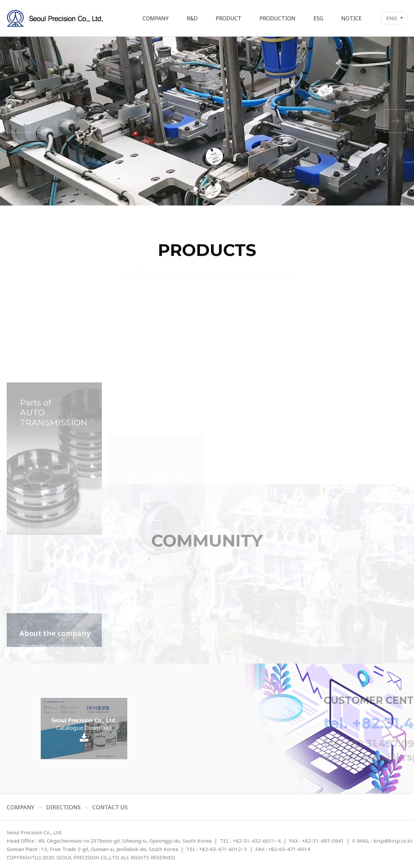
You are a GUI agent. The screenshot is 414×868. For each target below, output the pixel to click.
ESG (318, 18)
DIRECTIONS (63, 807)
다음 (396, 121)
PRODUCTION (277, 18)
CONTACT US (110, 807)
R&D (192, 18)
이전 (18, 121)
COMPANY (156, 18)
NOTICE (351, 18)
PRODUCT (229, 18)
